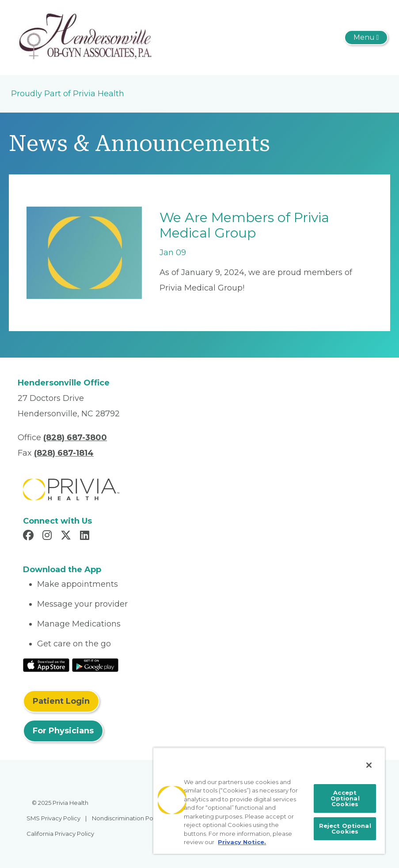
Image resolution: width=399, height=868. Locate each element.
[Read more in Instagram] (48, 536)
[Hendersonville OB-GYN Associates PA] (85, 37)
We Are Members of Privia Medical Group (244, 225)
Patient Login (61, 701)
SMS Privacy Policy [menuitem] (53, 818)
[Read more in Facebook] (30, 536)
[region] (269, 801)
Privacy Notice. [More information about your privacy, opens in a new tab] (242, 842)
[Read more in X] (67, 536)
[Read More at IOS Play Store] (46, 664)
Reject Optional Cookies (345, 828)
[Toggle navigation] (366, 38)
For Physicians (63, 731)
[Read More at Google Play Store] (95, 664)
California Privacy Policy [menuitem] (60, 834)
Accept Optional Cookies (345, 798)
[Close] (369, 765)
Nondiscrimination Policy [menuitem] (127, 818)
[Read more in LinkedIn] (86, 536)
